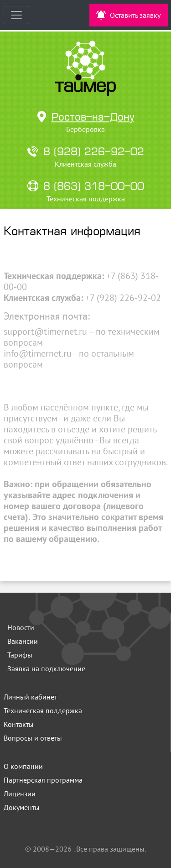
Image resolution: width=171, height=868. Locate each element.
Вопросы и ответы (33, 738)
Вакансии (23, 641)
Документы (22, 807)
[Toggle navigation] (16, 15)
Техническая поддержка (43, 710)
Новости (21, 627)
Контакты (19, 724)
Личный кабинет (30, 697)
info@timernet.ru (38, 353)
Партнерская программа (43, 780)
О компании (23, 766)
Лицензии (20, 794)
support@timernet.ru (45, 331)
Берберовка (85, 129)
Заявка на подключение (46, 668)
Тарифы (20, 655)
